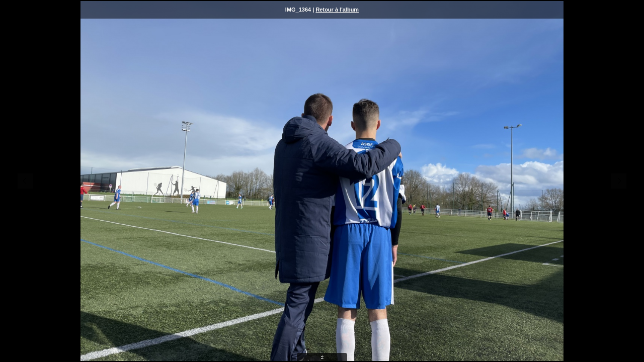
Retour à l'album (337, 10)
